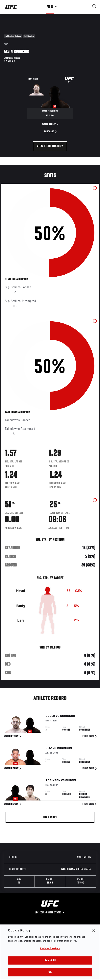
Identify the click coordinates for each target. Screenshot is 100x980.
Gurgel (71, 781)
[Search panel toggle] (94, 6)
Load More (50, 817)
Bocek (50, 717)
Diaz (49, 749)
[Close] (94, 931)
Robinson (68, 717)
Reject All (50, 960)
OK (50, 972)
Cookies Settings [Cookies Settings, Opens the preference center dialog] (50, 949)
